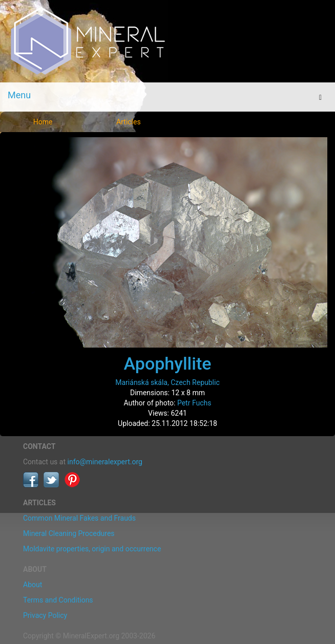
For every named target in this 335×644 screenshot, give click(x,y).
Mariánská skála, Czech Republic (167, 382)
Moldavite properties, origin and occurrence (92, 549)
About (33, 585)
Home (43, 122)
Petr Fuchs (194, 403)
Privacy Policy (45, 615)
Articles (129, 122)
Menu (19, 95)
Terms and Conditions (58, 600)
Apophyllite (168, 363)
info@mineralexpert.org (105, 462)
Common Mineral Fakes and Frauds (79, 518)
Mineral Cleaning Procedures (69, 533)
